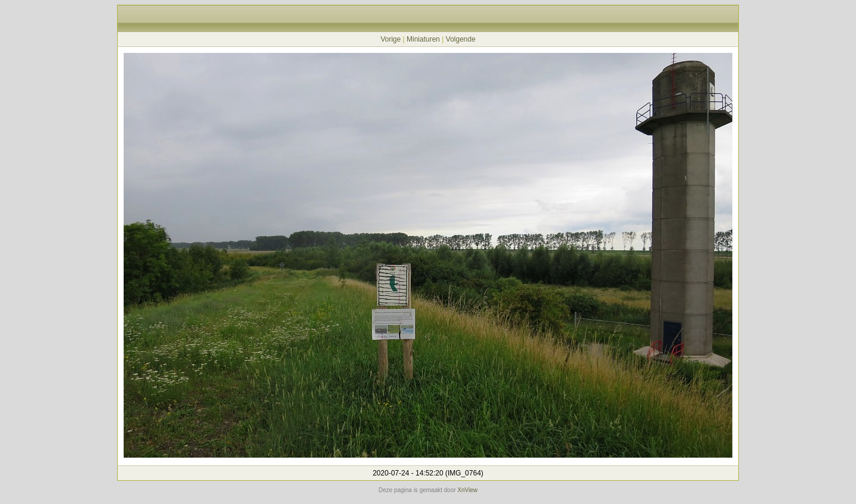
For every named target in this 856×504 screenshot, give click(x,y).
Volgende (461, 39)
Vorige (391, 39)
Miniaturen (423, 39)
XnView (468, 490)
